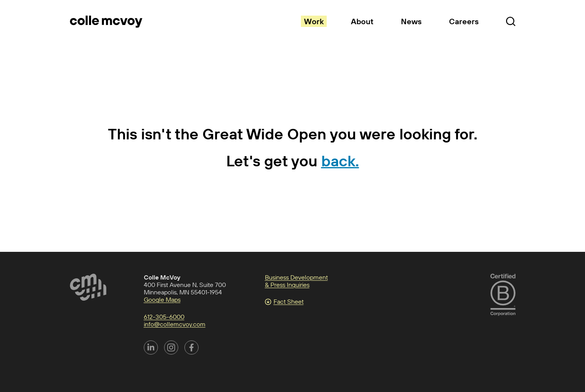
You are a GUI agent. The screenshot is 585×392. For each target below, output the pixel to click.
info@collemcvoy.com (175, 324)
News (411, 21)
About (362, 21)
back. (340, 161)
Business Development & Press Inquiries (296, 281)
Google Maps (162, 299)
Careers (464, 21)
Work (314, 21)
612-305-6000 (164, 317)
